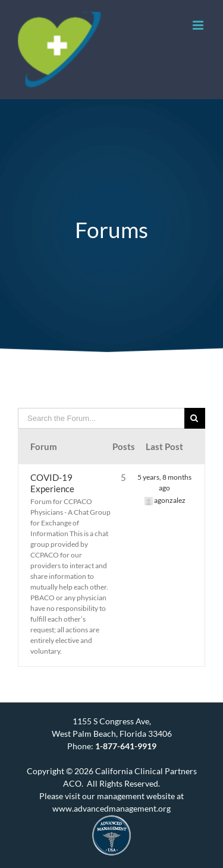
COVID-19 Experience (52, 483)
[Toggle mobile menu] (199, 25)
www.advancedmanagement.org (111, 808)
